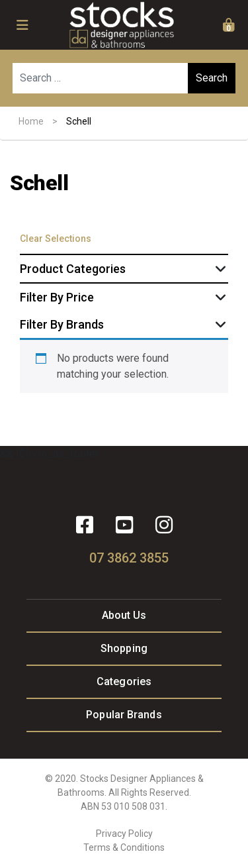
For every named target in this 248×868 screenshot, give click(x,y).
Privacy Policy (124, 834)
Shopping (124, 648)
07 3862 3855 (129, 558)
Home (31, 121)
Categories (124, 681)
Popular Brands (124, 715)
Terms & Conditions (124, 847)
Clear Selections (56, 239)
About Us (124, 615)
